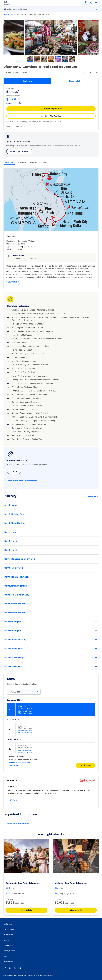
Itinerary (33, 162)
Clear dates (14, 765)
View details (26, 910)
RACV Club (8, 924)
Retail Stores (8, 935)
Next (95, 39)
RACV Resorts (9, 929)
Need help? (75, 81)
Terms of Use (8, 962)
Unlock (14, 471)
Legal (5, 956)
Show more (12, 282)
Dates (43, 162)
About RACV (8, 945)
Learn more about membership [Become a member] (22, 481)
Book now (27, 81)
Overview (9, 162)
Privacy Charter (9, 951)
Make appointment (19, 151)
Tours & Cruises (9, 15)
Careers (6, 940)
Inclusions (22, 162)
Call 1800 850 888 (51, 116)
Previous (7, 39)
